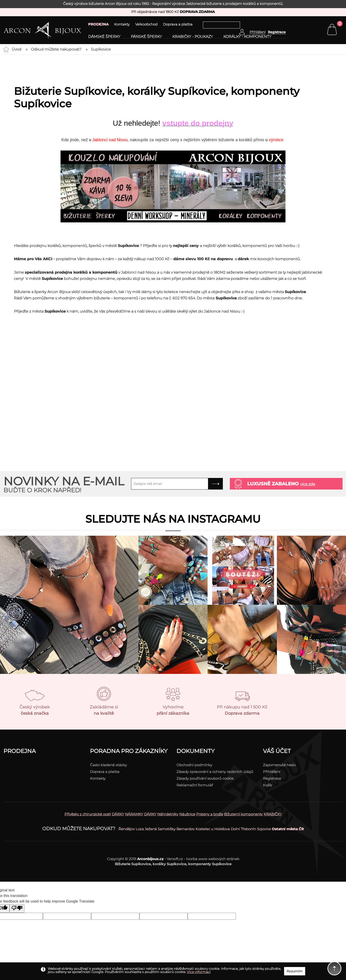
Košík (268, 785)
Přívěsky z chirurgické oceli (88, 814)
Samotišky (167, 829)
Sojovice (264, 829)
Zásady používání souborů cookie (205, 778)
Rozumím (295, 971)
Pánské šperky (146, 37)
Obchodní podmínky (194, 765)
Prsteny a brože (210, 814)
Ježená (151, 829)
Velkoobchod (146, 24)
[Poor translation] (17, 908)
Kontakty (122, 24)
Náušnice (187, 814)
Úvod (16, 49)
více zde (308, 484)
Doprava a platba (178, 24)
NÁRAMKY (134, 814)
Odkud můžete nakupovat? (56, 49)
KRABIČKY (273, 814)
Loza (140, 829)
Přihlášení (272, 772)
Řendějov (127, 829)
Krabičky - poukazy (193, 37)
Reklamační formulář (195, 785)
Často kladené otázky (108, 765)
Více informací (199, 972)
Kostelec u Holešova (213, 829)
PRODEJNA (98, 24)
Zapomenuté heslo (279, 765)
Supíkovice (101, 49)
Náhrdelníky (168, 814)
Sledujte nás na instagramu (173, 519)
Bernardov (186, 829)
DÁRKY (118, 814)
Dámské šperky (104, 37)
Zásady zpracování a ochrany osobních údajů (215, 772)
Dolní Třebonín (243, 829)
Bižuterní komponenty (243, 814)
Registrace (277, 32)
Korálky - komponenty (247, 37)
